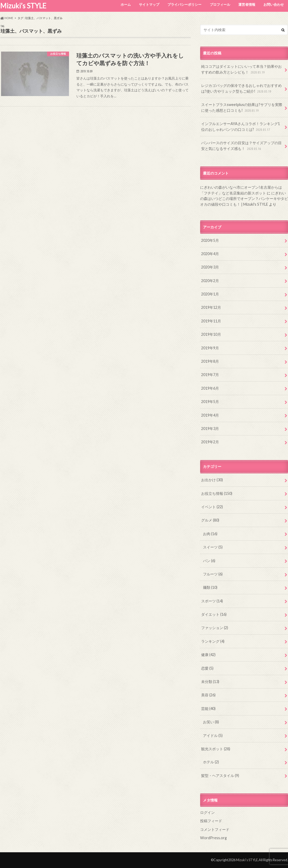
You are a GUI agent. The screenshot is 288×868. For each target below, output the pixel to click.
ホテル (211, 762)
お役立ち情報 (217, 493)
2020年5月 (210, 240)
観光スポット (216, 749)
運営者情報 (247, 4)
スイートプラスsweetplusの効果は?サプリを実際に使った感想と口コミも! (242, 108)
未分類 (210, 682)
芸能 (208, 709)
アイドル (213, 735)
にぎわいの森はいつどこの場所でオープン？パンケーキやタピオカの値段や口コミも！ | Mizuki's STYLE (244, 199)
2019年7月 (210, 375)
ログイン (207, 812)
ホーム (126, 4)
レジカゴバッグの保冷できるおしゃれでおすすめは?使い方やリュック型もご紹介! (241, 89)
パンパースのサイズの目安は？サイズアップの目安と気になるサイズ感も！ (241, 146)
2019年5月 (210, 402)
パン (209, 561)
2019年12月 (211, 307)
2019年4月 (210, 415)
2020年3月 (210, 267)
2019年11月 (211, 321)
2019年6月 (210, 388)
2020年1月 (210, 294)
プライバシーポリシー (184, 4)
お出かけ (212, 480)
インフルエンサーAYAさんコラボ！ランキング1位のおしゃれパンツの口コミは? (241, 127)
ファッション (215, 628)
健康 (208, 655)
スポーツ (212, 601)
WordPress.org (213, 838)
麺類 (210, 587)
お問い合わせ (274, 4)
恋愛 (207, 668)
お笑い (211, 722)
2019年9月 (210, 348)
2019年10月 (211, 334)
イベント (212, 507)
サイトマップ (149, 4)
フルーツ (213, 574)
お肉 (210, 534)
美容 (208, 695)
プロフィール (220, 4)
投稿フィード (211, 821)
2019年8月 (210, 361)
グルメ (210, 520)
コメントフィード (215, 829)
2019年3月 (210, 429)
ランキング (213, 641)
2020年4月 (210, 254)
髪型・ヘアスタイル (220, 775)
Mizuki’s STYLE (23, 6)
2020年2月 (210, 281)
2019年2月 (210, 442)
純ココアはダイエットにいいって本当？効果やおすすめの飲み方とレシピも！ (241, 69)
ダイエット (214, 614)
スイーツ (213, 547)
